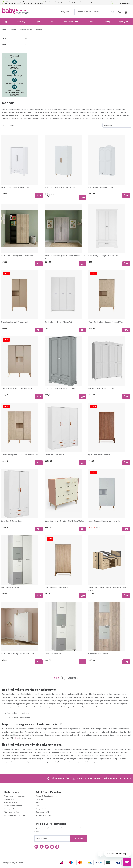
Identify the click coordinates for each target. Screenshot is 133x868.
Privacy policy (10, 799)
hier (17, 738)
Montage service (11, 812)
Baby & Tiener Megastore (49, 792)
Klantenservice (11, 792)
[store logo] (16, 12)
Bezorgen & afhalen (13, 809)
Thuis (52, 22)
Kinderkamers (26, 30)
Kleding (107, 22)
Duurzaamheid (42, 812)
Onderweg (21, 22)
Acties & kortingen (44, 815)
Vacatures (40, 799)
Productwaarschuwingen (15, 815)
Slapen (37, 22)
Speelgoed (124, 22)
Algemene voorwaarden (15, 796)
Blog (38, 803)
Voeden (91, 22)
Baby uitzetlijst (42, 809)
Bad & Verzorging (71, 22)
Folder (38, 806)
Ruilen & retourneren (13, 806)
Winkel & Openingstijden (46, 796)
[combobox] (95, 12)
